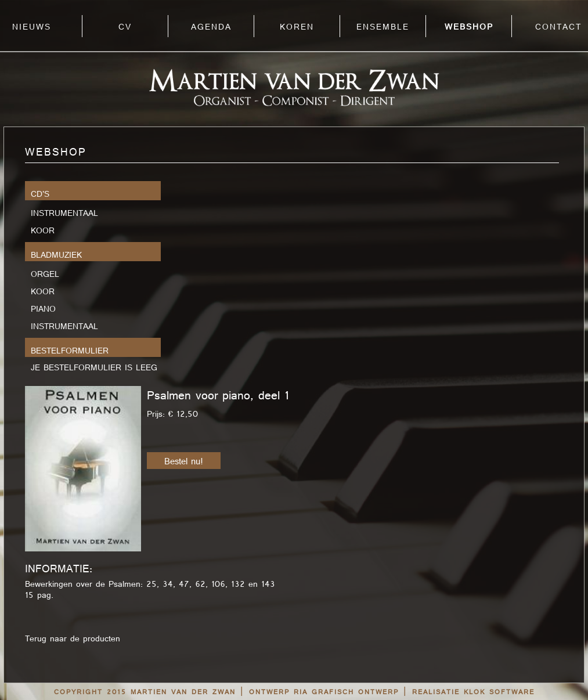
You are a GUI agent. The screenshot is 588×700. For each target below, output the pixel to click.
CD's (40, 194)
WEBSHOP (469, 27)
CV (125, 27)
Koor (43, 230)
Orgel (45, 273)
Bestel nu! (184, 462)
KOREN (297, 27)
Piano (43, 308)
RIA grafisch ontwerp (346, 692)
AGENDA (211, 27)
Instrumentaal (64, 212)
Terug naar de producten (73, 639)
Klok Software (499, 692)
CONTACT (558, 27)
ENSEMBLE (383, 27)
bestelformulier (70, 351)
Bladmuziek (56, 255)
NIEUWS (32, 27)
